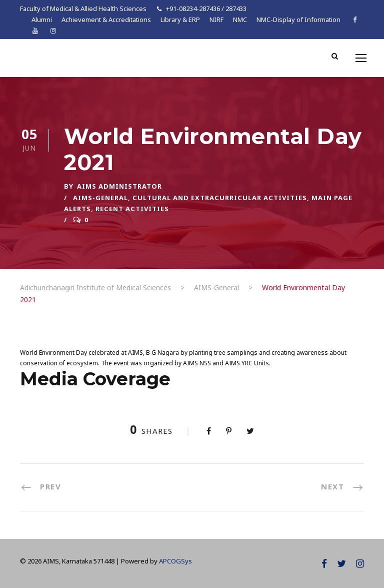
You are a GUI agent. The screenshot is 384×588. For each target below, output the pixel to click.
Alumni (42, 20)
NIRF (216, 20)
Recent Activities (132, 209)
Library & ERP (180, 20)
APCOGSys (175, 561)
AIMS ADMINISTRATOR (119, 186)
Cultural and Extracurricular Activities (220, 198)
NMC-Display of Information (298, 20)
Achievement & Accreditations (106, 20)
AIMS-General (100, 198)
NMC (240, 20)
